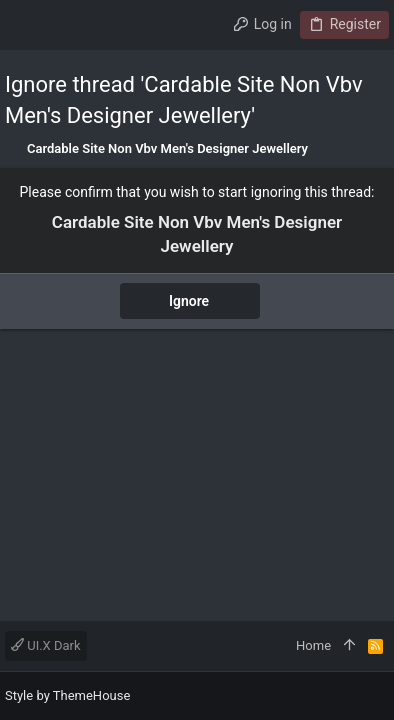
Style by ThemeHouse (67, 695)
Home (313, 645)
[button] (25, 25)
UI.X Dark (46, 645)
